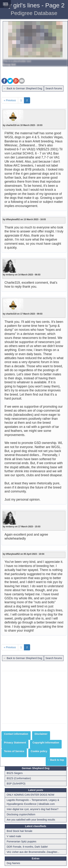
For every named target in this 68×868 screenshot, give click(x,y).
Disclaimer (41, 734)
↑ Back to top (56, 760)
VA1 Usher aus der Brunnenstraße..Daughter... (33, 852)
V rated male (14, 836)
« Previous (10, 100)
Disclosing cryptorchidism (21, 814)
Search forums (54, 88)
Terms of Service (14, 751)
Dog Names (13, 863)
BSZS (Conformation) (19, 778)
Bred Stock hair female (20, 831)
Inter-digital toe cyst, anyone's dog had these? (33, 809)
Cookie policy (39, 751)
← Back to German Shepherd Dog (23, 88)
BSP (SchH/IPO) (16, 784)
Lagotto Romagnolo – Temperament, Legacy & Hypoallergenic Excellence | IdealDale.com (33, 802)
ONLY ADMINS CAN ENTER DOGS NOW (30, 795)
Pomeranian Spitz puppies (21, 841)
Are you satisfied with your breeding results (31, 820)
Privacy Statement (15, 743)
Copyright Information (46, 743)
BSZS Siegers (15, 773)
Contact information (16, 734)
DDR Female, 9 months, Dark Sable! (27, 847)
